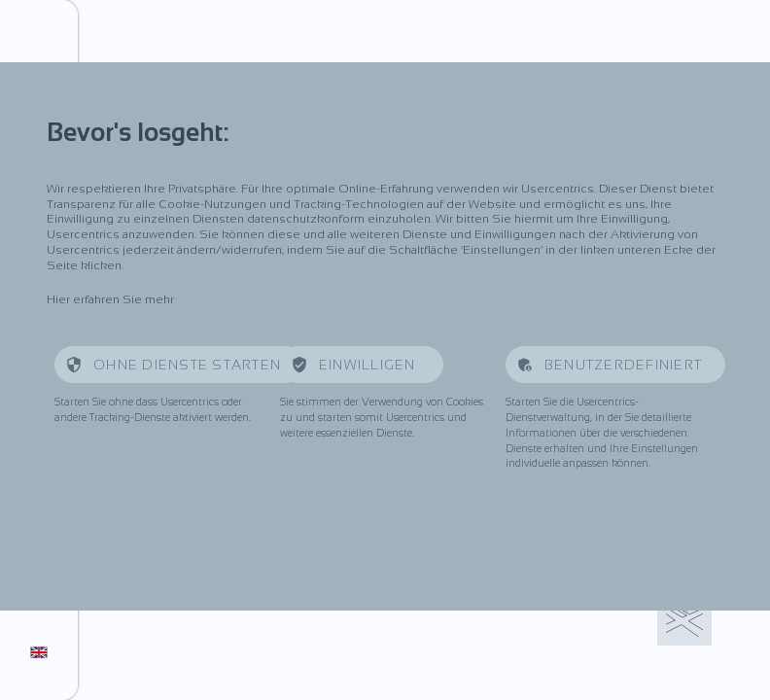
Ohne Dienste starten (187, 365)
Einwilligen (369, 365)
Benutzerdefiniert (623, 365)
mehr (159, 299)
